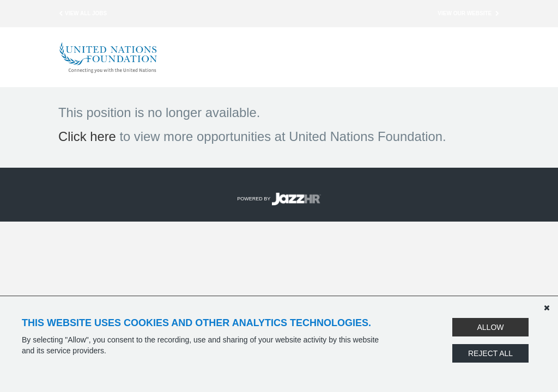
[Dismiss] (547, 308)
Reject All (490, 353)
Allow (490, 327)
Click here (87, 136)
